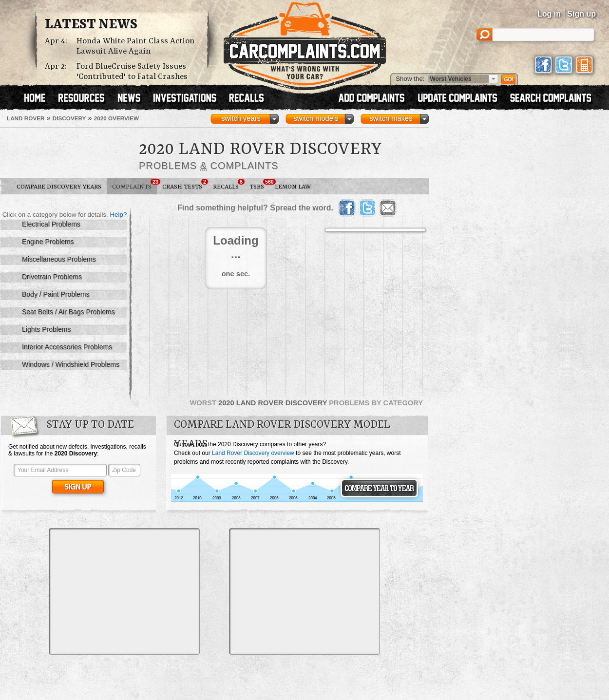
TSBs (259, 185)
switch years (241, 118)
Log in (549, 14)
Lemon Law (293, 187)
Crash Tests (185, 185)
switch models (316, 118)
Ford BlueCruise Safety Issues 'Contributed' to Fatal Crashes (132, 72)
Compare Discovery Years (59, 187)
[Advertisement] (124, 591)
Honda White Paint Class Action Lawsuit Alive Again (135, 46)
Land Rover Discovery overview (253, 453)
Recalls (228, 185)
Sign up (581, 14)
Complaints (134, 185)
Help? (118, 215)
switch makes (391, 118)
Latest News (91, 25)
